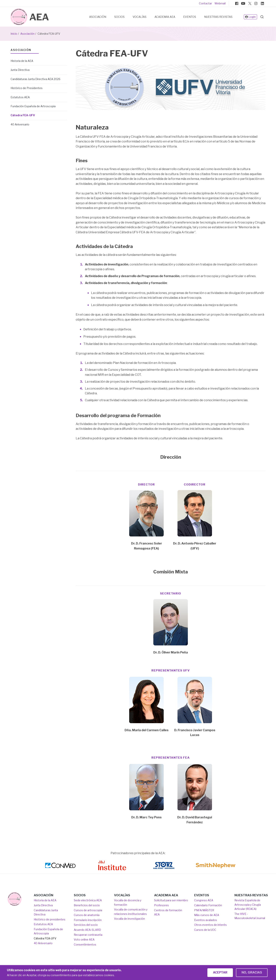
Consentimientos (85, 944)
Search (262, 17)
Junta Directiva (20, 70)
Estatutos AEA (20, 97)
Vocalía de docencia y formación (128, 902)
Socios (119, 17)
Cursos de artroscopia (88, 910)
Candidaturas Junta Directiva (46, 912)
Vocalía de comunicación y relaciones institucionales (131, 912)
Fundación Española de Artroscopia (33, 106)
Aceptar (220, 974)
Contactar (205, 3)
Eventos (190, 17)
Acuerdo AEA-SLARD (87, 930)
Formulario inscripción (88, 920)
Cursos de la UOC (205, 930)
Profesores (161, 905)
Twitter (250, 3)
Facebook (237, 3)
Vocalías (140, 17)
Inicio (14, 34)
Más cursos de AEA (207, 915)
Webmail (220, 3)
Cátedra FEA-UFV (23, 115)
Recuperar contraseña (88, 935)
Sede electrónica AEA (88, 900)
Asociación (98, 17)
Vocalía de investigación (129, 919)
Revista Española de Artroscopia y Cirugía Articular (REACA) (248, 905)
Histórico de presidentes (50, 919)
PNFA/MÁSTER (204, 910)
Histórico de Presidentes (27, 88)
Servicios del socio (86, 925)
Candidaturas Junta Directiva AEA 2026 (35, 79)
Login (250, 17)
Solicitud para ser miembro (171, 900)
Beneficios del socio (87, 905)
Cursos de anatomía (87, 915)
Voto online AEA (84, 939)
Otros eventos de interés (210, 925)
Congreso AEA (204, 900)
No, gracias (252, 974)
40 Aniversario (20, 124)
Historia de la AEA (22, 61)
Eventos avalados (206, 920)
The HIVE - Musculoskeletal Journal (250, 916)
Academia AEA (165, 17)
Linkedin (262, 3)
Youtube (243, 3)
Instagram (256, 3)
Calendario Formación (208, 905)
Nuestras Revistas (218, 17)
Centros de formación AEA (168, 912)
